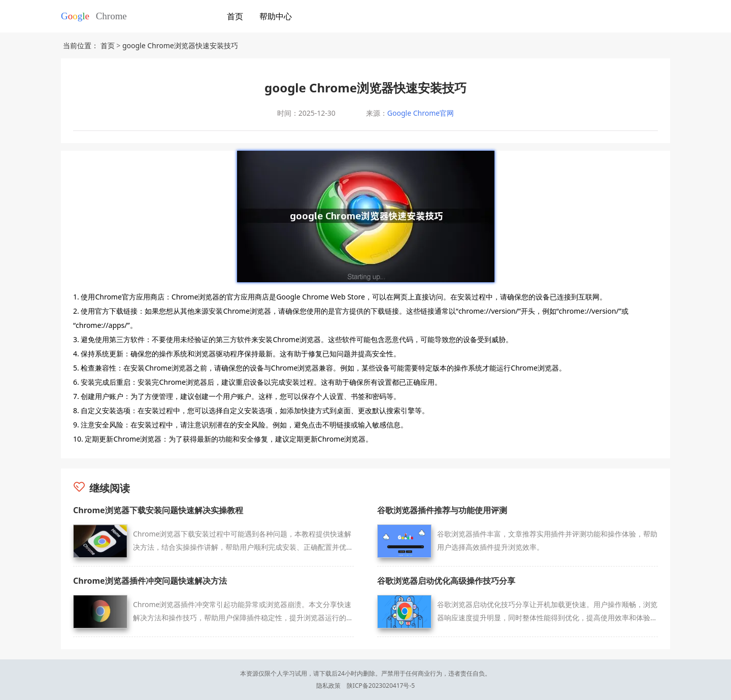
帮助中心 (276, 16)
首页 (235, 16)
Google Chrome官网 (421, 113)
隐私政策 (328, 686)
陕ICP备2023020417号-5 (381, 686)
